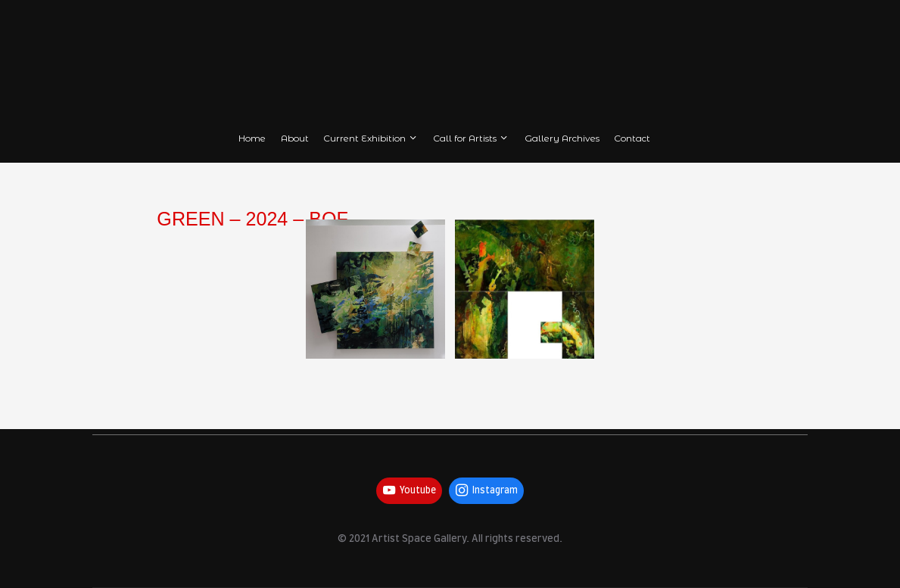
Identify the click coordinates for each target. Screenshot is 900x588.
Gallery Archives (562, 138)
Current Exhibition (371, 138)
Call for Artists (471, 138)
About (295, 138)
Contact (632, 138)
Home (252, 138)
